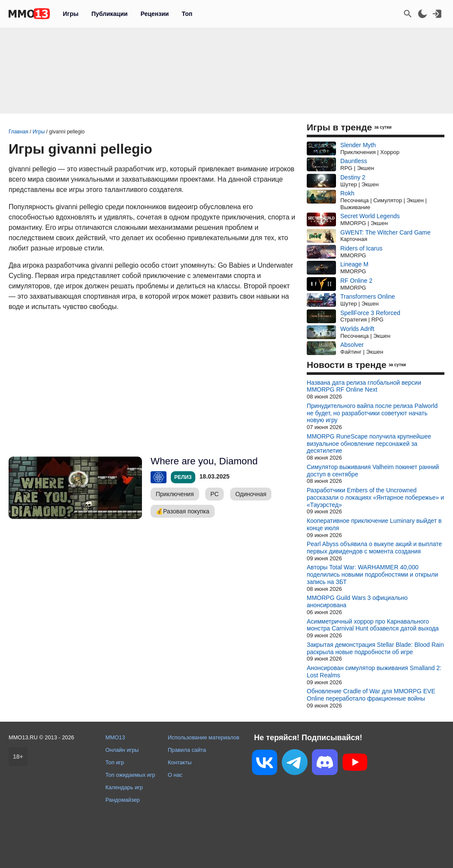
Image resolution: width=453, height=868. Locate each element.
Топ (187, 14)
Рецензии (155, 14)
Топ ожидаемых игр (130, 775)
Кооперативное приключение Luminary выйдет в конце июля (374, 524)
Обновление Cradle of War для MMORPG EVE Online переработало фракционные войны (371, 695)
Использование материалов (203, 737)
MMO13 (115, 737)
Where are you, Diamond (204, 461)
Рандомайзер (123, 800)
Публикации (109, 14)
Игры (71, 14)
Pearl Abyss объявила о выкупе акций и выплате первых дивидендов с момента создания (374, 548)
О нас (175, 775)
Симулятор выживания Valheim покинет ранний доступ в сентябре (373, 471)
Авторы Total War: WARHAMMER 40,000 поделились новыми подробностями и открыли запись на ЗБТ (372, 575)
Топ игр (115, 762)
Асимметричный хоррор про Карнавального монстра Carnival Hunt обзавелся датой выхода (373, 625)
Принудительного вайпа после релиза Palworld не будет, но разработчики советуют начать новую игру (372, 413)
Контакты (180, 762)
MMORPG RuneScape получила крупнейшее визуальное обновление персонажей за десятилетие (369, 444)
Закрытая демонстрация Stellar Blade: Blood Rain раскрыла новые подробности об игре (375, 648)
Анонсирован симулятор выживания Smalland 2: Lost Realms (374, 672)
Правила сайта (187, 750)
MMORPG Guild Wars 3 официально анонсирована (357, 601)
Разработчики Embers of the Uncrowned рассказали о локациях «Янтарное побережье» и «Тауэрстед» (375, 497)
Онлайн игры (122, 750)
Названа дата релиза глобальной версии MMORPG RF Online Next (364, 386)
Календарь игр (124, 787)
